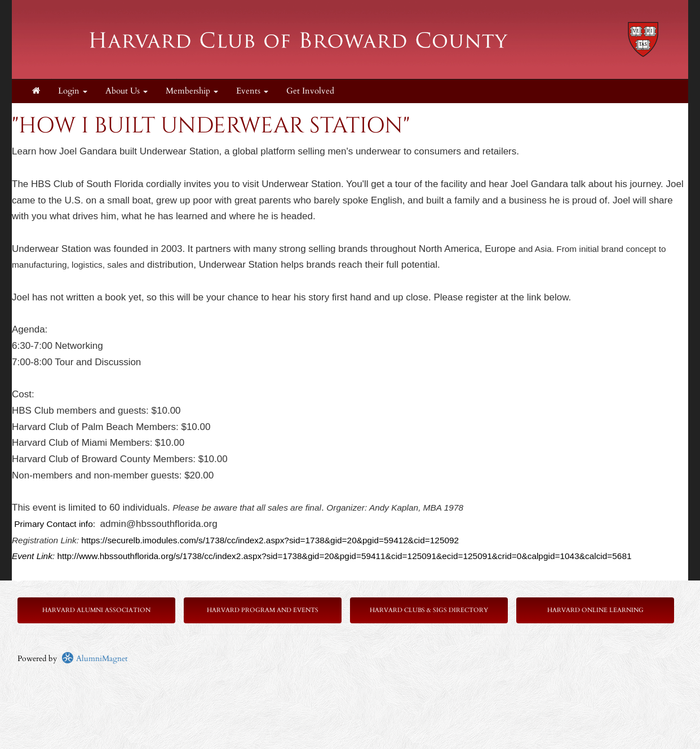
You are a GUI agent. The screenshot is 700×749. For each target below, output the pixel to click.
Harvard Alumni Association (96, 610)
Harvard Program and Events (263, 610)
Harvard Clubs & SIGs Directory (429, 610)
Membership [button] (192, 91)
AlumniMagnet (94, 659)
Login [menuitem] (73, 91)
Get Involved (310, 91)
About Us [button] (127, 91)
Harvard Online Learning (595, 610)
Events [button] (252, 91)
